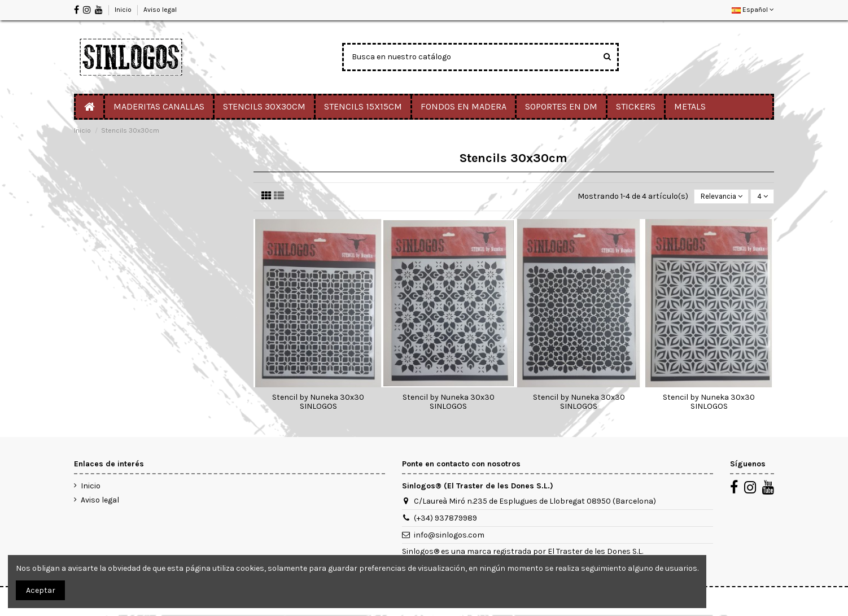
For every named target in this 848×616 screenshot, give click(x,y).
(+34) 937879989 (445, 519)
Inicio (124, 10)
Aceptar (41, 590)
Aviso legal (160, 10)
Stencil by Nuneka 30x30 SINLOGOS (318, 403)
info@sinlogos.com (449, 536)
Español (753, 10)
